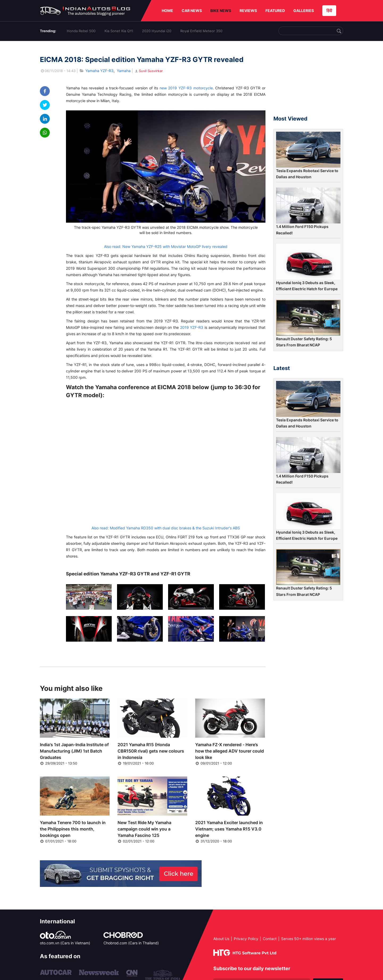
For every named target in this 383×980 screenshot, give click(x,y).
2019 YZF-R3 (192, 327)
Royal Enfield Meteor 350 (201, 31)
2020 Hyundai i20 (157, 31)
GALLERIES (304, 11)
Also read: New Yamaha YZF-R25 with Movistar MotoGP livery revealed (166, 246)
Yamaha (124, 71)
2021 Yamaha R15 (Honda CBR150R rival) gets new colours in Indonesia (151, 751)
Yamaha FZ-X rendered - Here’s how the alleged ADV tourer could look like (230, 751)
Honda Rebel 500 (81, 31)
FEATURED (275, 11)
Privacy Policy (246, 939)
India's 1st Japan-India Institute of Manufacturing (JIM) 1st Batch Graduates (74, 751)
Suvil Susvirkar (148, 71)
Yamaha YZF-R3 (99, 71)
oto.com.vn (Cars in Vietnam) (65, 943)
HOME (167, 11)
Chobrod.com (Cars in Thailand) (131, 943)
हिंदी (329, 11)
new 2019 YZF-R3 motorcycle (186, 88)
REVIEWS (248, 11)
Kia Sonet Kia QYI (119, 31)
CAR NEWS (192, 11)
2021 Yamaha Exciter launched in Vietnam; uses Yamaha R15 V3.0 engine (229, 829)
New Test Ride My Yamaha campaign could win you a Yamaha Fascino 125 (144, 829)
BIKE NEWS (221, 11)
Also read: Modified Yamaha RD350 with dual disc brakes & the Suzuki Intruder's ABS (166, 528)
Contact (270, 939)
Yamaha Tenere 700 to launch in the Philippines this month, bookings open (73, 829)
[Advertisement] (308, 81)
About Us (221, 939)
